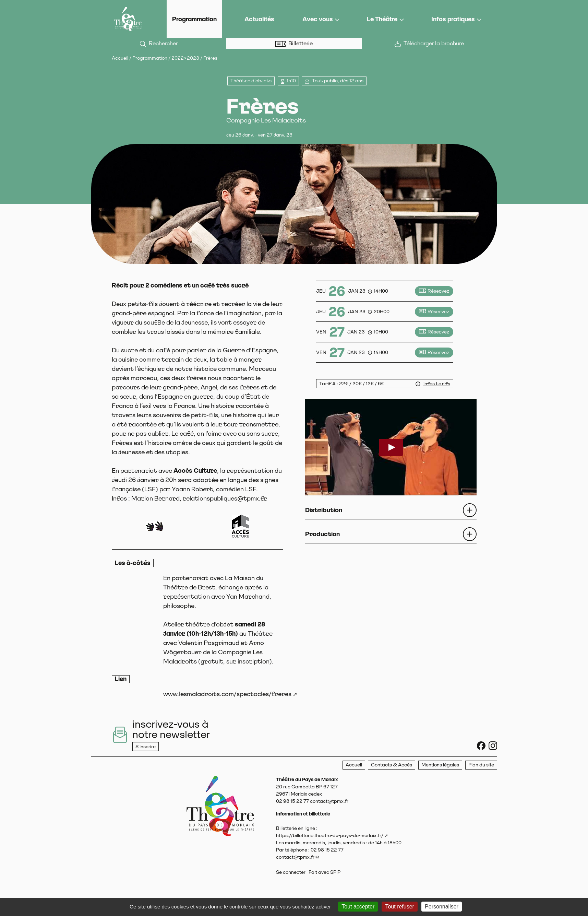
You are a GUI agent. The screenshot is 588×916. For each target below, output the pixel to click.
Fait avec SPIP (325, 872)
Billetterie (294, 44)
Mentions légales (440, 765)
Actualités (259, 19)
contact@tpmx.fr (295, 857)
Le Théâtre (382, 19)
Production (322, 534)
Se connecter (291, 872)
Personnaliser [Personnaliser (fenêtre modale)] (442, 907)
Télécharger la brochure (429, 44)
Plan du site (481, 765)
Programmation (194, 19)
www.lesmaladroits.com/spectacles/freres (227, 694)
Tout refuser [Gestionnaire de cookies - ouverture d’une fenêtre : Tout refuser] (399, 907)
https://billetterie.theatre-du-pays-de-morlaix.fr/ (330, 835)
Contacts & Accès (392, 765)
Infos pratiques (453, 19)
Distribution (324, 510)
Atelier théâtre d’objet (198, 624)
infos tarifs (437, 384)
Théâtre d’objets (251, 81)
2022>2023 (185, 58)
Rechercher (159, 44)
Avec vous (318, 19)
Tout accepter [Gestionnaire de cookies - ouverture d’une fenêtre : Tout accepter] (358, 907)
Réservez (434, 291)
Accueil (120, 58)
